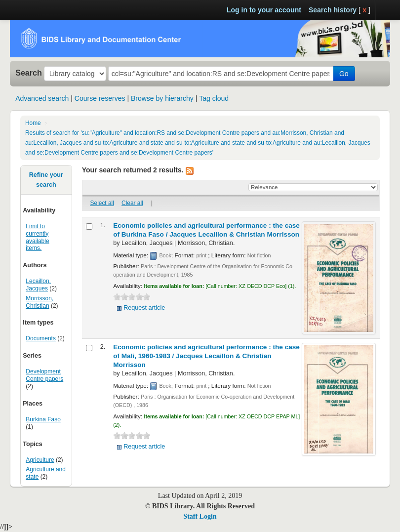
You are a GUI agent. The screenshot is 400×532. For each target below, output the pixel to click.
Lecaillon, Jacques (38, 285)
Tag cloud (214, 98)
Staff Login (200, 516)
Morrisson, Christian (40, 302)
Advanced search (42, 98)
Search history (333, 10)
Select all (102, 203)
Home (33, 123)
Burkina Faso (43, 419)
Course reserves (100, 98)
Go (344, 74)
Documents (41, 338)
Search (29, 73)
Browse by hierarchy (162, 98)
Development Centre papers (44, 375)
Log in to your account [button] (264, 10)
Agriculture (40, 460)
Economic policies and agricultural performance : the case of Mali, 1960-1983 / (206, 356)
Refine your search (46, 180)
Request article (144, 308)
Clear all (132, 203)
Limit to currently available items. (37, 237)
